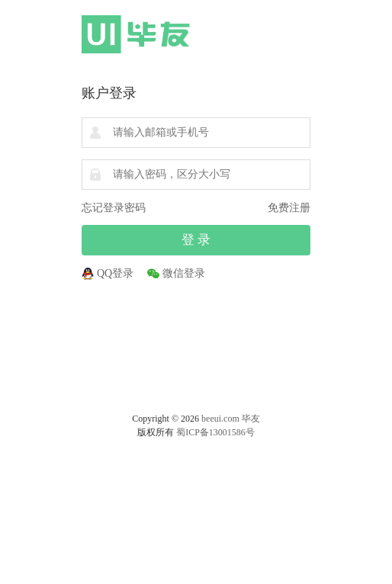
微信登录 (184, 273)
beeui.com (220, 419)
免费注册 (289, 208)
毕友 (251, 419)
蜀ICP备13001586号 (215, 432)
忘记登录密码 (114, 208)
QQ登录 (115, 273)
